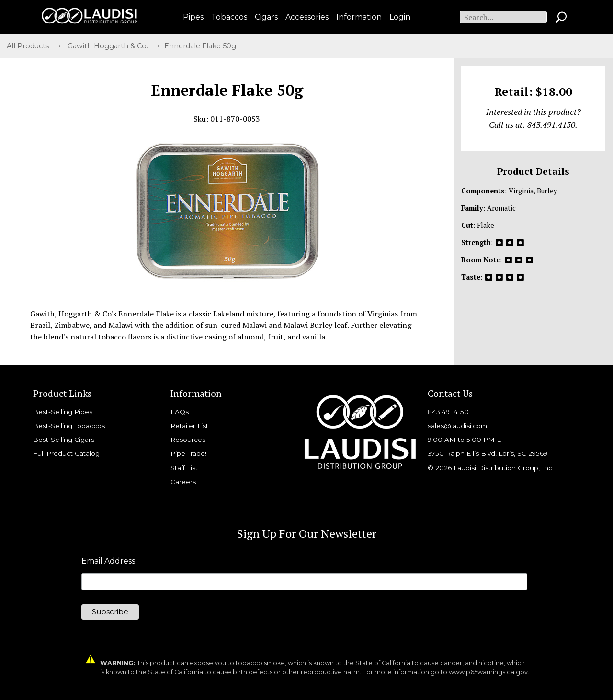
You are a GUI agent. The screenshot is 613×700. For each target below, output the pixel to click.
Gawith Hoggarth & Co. (109, 46)
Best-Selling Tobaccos (69, 426)
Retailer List (189, 426)
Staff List (184, 468)
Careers (183, 482)
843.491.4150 (448, 412)
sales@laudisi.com (457, 426)
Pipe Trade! (188, 453)
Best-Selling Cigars (64, 440)
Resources (188, 440)
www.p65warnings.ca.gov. (489, 672)
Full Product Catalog (66, 453)
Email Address (108, 561)
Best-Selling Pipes (63, 412)
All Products (29, 46)
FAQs (180, 412)
